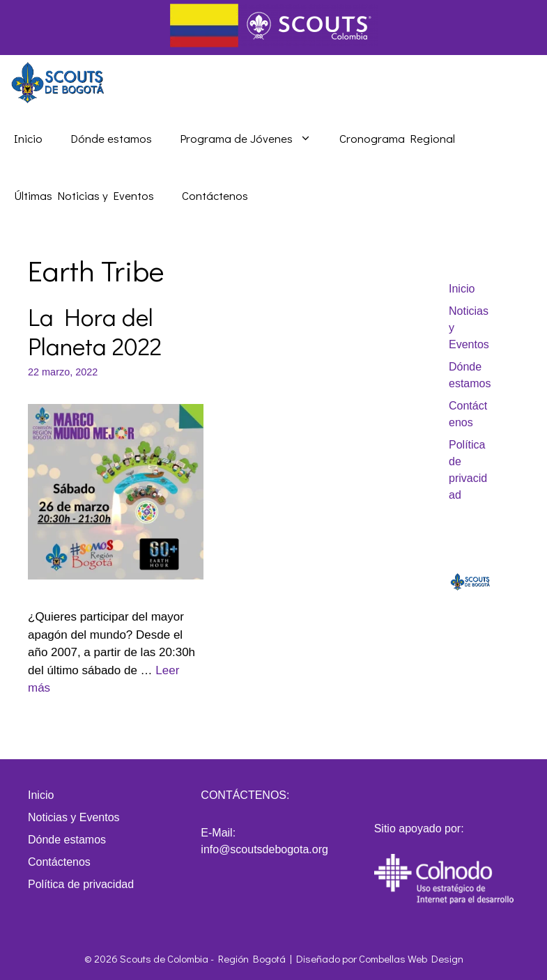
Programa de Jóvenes (253, 139)
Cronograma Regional (397, 138)
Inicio (28, 138)
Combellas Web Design (411, 958)
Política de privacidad (81, 884)
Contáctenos (215, 195)
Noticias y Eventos (74, 817)
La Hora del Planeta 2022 (95, 331)
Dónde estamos (111, 138)
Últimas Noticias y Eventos (84, 195)
